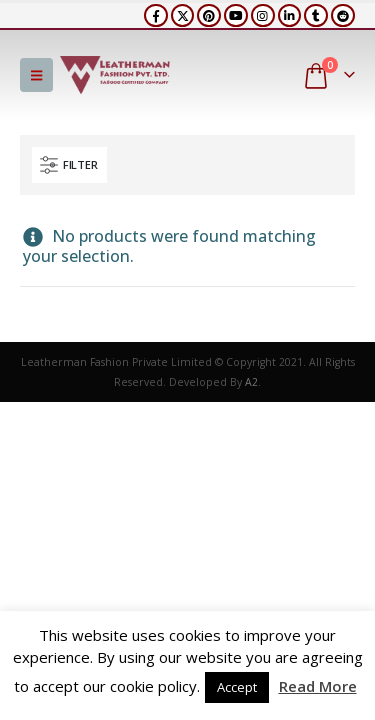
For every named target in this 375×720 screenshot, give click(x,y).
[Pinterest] (209, 16)
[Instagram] (263, 16)
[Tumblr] (316, 16)
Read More (318, 686)
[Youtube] (236, 16)
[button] (36, 75)
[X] (183, 16)
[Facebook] (156, 16)
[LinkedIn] (290, 16)
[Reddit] (343, 16)
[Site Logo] (115, 75)
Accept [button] (237, 687)
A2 (251, 382)
